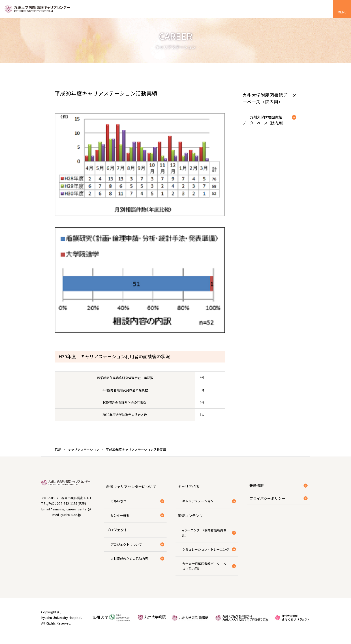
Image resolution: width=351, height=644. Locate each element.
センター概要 (120, 515)
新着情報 (257, 486)
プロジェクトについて (126, 544)
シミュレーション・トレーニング (206, 549)
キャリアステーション (83, 450)
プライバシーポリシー (267, 498)
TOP (58, 450)
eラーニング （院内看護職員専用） (204, 533)
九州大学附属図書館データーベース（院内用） (264, 120)
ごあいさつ (118, 501)
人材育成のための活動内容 (129, 559)
